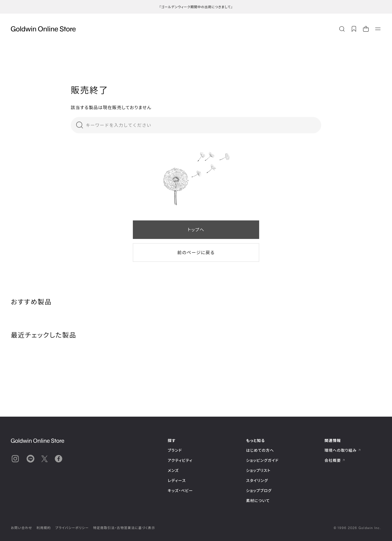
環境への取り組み (343, 450)
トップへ (196, 230)
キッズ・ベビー (180, 491)
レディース (177, 480)
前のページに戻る (196, 252)
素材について (258, 501)
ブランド (175, 450)
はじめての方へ (260, 450)
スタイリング (257, 480)
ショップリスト (258, 470)
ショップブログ (259, 491)
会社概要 (335, 460)
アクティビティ (180, 460)
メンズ (173, 470)
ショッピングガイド (262, 460)
